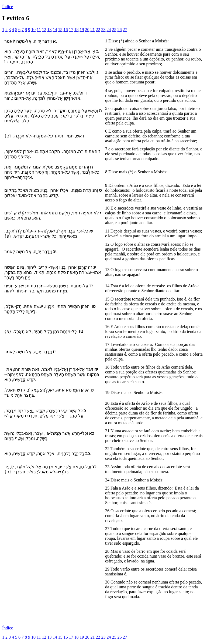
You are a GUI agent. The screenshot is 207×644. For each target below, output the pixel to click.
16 (65, 30)
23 (103, 30)
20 (87, 30)
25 (114, 30)
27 (125, 30)
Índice (8, 7)
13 (49, 30)
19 (82, 30)
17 (71, 30)
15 (60, 30)
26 (119, 30)
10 (33, 30)
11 (39, 30)
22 (98, 30)
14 (55, 30)
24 (109, 30)
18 (76, 30)
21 (92, 30)
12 (44, 30)
